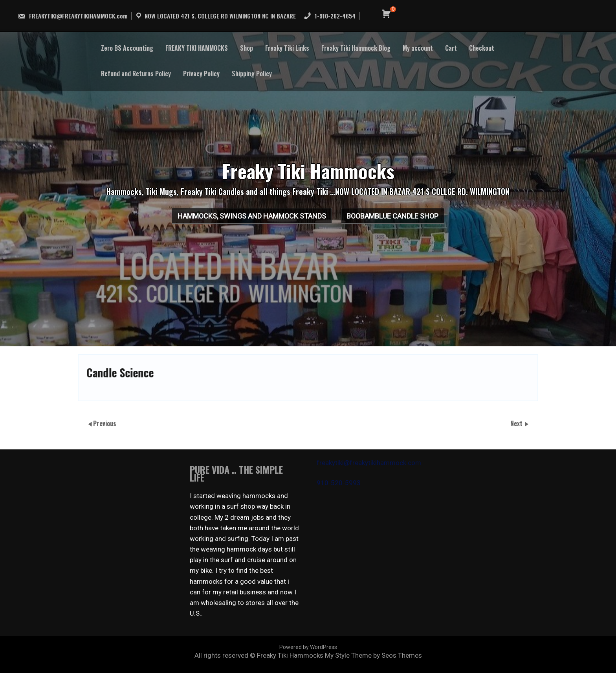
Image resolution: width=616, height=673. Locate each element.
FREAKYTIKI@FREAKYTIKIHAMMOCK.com (72, 16)
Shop (247, 48)
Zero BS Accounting (127, 48)
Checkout (482, 48)
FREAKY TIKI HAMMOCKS (197, 48)
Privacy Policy (201, 74)
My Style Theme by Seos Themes (373, 655)
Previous (105, 423)
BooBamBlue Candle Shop (403, 219)
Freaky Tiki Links (287, 48)
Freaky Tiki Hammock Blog (356, 48)
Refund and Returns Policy (136, 74)
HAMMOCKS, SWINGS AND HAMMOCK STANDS (242, 219)
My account (418, 48)
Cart (451, 48)
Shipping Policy (252, 74)
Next (517, 423)
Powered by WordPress (308, 647)
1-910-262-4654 (329, 16)
